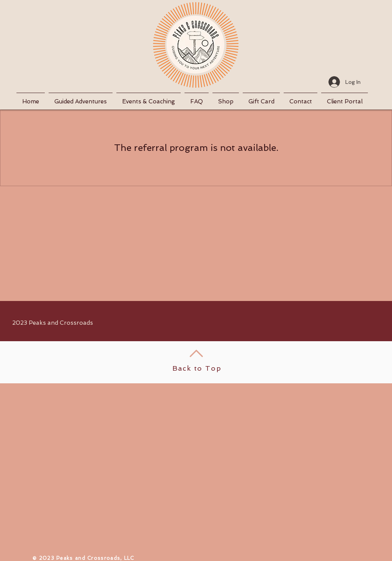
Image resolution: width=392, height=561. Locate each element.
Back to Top (197, 368)
